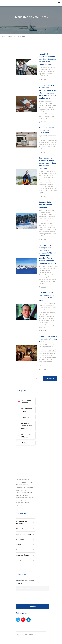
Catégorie (9, 36)
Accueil (3, 36)
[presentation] (32, 597)
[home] (2, 3)
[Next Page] (50, 379)
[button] (59, 3)
